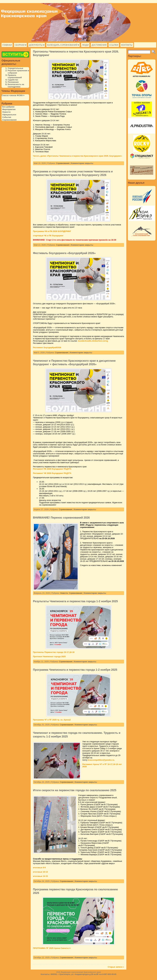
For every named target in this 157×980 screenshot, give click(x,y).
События (7, 117)
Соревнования (9, 120)
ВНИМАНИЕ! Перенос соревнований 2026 (61, 518)
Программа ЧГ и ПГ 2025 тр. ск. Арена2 (52, 720)
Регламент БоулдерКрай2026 (47, 347)
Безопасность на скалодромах (16, 86)
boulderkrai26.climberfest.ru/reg (93, 341)
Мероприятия (9, 109)
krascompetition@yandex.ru (101, 760)
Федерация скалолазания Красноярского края (81, 972)
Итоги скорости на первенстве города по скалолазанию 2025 (75, 790)
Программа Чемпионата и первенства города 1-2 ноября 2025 (75, 670)
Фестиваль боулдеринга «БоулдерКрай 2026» (64, 253)
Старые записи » (116, 967)
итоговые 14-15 (40, 876)
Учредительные (15, 68)
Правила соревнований (15, 76)
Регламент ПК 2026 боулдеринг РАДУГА (52, 469)
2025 (63, 656)
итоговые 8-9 (39, 868)
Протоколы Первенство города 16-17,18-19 (54, 652)
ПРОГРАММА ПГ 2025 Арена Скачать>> (52, 948)
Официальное (9, 115)
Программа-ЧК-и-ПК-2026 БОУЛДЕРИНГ (52, 231)
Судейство (13, 80)
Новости (6, 112)
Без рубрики (8, 107)
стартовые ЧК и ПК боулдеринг (48, 236)
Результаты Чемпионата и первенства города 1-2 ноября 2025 (75, 601)
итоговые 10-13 (40, 872)
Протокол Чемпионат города (47, 656)
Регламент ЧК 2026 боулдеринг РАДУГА (52, 473)
